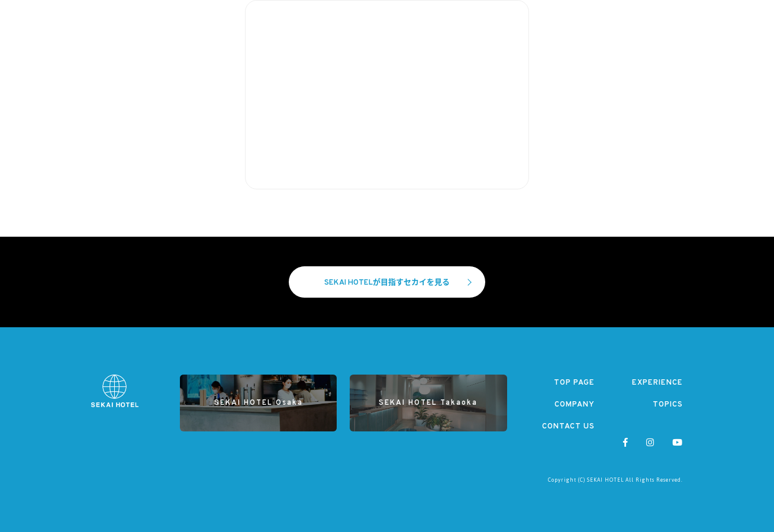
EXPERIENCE (657, 383)
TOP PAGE (574, 383)
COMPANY (575, 405)
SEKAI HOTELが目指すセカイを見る (398, 283)
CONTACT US (568, 427)
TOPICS (668, 405)
